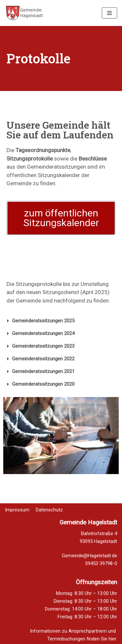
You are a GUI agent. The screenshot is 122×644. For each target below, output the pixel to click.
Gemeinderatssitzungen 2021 (43, 371)
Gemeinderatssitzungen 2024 (43, 333)
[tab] (61, 321)
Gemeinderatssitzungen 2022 (43, 359)
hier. (113, 639)
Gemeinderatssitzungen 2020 (43, 384)
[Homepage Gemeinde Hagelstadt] (24, 13)
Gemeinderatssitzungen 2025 (43, 321)
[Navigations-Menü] (109, 13)
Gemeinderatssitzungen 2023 (43, 346)
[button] (61, 218)
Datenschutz (49, 506)
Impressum (17, 506)
